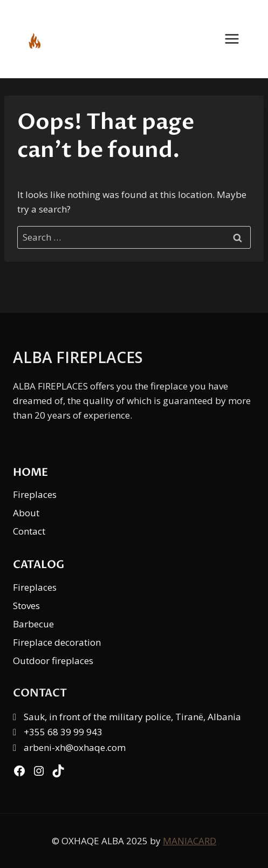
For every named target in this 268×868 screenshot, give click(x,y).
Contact (29, 531)
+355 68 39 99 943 (63, 732)
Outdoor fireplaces (53, 661)
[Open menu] (237, 39)
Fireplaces (35, 494)
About (26, 513)
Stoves (26, 606)
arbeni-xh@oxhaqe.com (75, 747)
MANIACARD (190, 841)
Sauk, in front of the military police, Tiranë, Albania (132, 717)
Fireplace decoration (57, 642)
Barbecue (33, 624)
